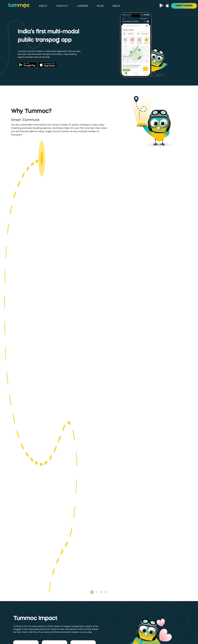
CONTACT (62, 6)
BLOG (100, 6)
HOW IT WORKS (184, 6)
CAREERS (83, 6)
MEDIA (116, 6)
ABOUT (43, 6)
